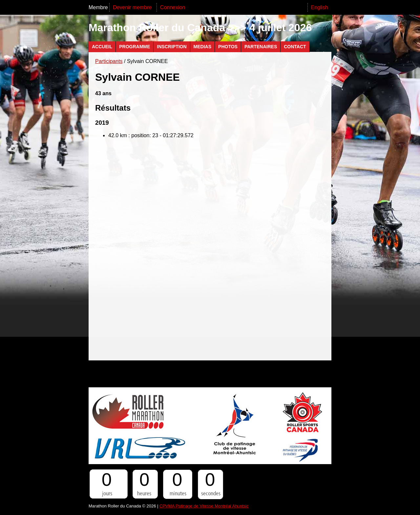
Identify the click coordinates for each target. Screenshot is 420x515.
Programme (135, 47)
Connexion (173, 7)
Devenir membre (133, 7)
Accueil (102, 47)
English (320, 7)
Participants (109, 61)
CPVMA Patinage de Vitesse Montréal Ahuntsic (204, 506)
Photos (228, 47)
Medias (202, 47)
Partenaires (261, 47)
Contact (295, 47)
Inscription (172, 47)
